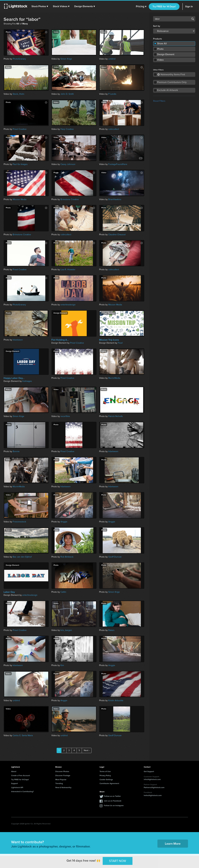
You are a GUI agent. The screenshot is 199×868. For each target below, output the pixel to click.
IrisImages (27, 381)
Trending (59, 783)
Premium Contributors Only (172, 82)
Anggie (64, 522)
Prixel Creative (20, 129)
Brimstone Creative (70, 199)
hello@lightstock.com (153, 795)
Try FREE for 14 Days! (164, 6)
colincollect (114, 129)
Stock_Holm (18, 94)
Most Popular (61, 779)
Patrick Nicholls (116, 416)
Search (193, 19)
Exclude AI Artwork (168, 90)
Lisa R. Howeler (68, 270)
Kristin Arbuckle (116, 700)
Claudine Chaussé (117, 235)
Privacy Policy (105, 775)
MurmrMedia (114, 378)
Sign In (189, 6)
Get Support (149, 771)
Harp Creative (67, 129)
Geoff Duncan (115, 557)
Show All (162, 43)
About (14, 771)
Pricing (141, 7)
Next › (87, 750)
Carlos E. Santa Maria (23, 735)
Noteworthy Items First (171, 74)
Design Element (166, 54)
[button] (40, 6)
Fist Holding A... (60, 340)
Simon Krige (66, 59)
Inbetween (18, 340)
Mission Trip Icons (109, 340)
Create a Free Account (21, 775)
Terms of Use (105, 771)
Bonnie (16, 451)
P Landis (112, 94)
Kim (62, 665)
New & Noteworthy (63, 787)
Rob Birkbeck (67, 557)
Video (160, 60)
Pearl (120, 343)
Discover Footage (63, 775)
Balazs (111, 630)
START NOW (118, 861)
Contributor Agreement (109, 783)
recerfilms (65, 416)
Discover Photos (62, 771)
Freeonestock (19, 522)
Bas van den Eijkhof (22, 557)
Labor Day (9, 592)
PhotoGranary (19, 59)
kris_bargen (66, 630)
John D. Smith (67, 94)
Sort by (157, 26)
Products (158, 39)
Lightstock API (17, 787)
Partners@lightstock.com (154, 787)
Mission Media (20, 199)
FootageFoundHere (118, 164)
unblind (112, 59)
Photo (160, 49)
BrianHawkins (115, 199)
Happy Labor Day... (14, 378)
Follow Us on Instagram (114, 805)
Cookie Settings (106, 779)
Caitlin (63, 592)
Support (15, 783)
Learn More (173, 844)
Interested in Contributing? (22, 791)
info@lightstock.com (152, 779)
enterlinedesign (68, 305)
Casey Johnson (68, 164)
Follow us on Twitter (112, 796)
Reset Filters (159, 101)
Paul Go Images (20, 164)
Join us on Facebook (113, 801)
